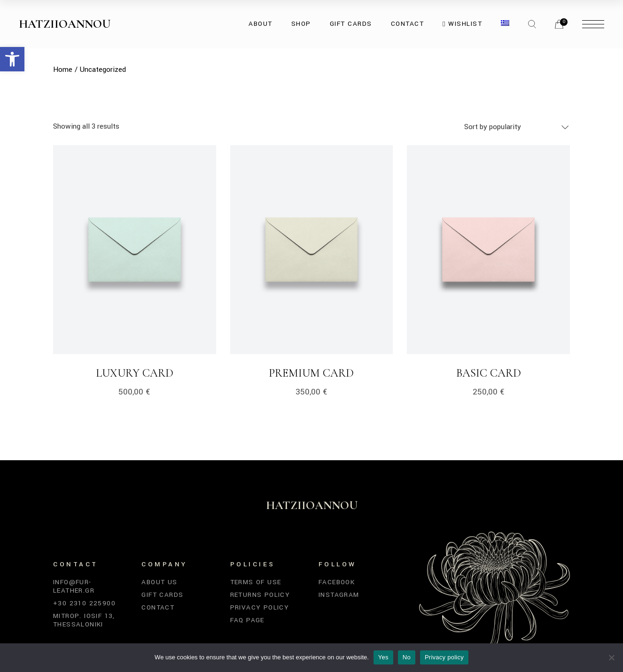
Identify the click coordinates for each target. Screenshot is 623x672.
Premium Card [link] (311, 373)
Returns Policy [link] (260, 595)
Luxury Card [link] (135, 373)
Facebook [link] (337, 582)
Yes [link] (383, 657)
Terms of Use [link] (256, 582)
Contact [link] (158, 607)
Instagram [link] (339, 595)
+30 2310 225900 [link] (84, 603)
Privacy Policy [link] (260, 607)
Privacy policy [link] (444, 657)
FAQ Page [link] (247, 620)
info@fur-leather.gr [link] (74, 586)
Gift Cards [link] (162, 595)
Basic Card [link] (489, 373)
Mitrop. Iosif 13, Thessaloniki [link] (84, 620)
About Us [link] (159, 582)
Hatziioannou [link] (65, 24)
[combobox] (517, 127)
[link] (12, 59)
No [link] (407, 657)
